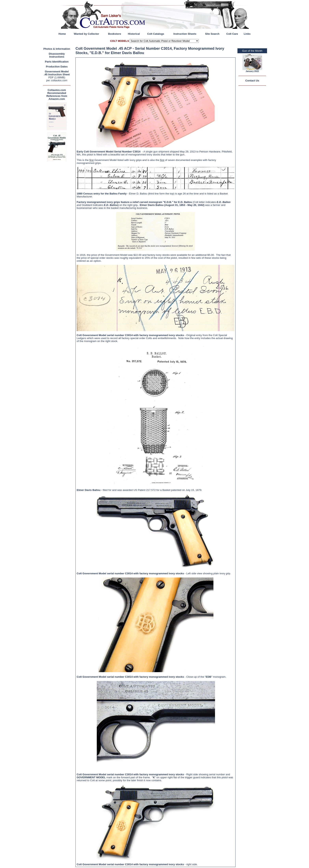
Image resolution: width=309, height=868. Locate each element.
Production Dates (57, 67)
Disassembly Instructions (57, 55)
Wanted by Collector (87, 34)
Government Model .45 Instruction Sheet (57, 73)
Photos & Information (57, 49)
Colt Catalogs (156, 34)
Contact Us (252, 81)
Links (247, 34)
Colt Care (232, 34)
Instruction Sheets (185, 34)
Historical (134, 34)
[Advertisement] (58, 222)
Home (62, 34)
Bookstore (114, 34)
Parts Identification (57, 62)
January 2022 (252, 71)
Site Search (212, 34)
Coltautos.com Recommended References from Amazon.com (57, 94)
